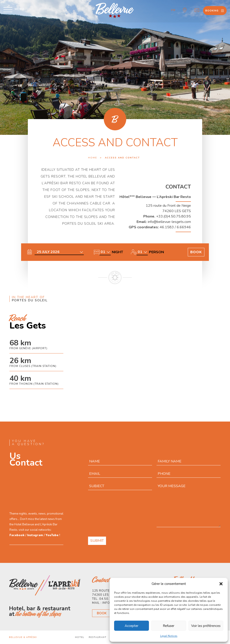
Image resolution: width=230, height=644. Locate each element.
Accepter (132, 626)
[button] (221, 584)
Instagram (35, 535)
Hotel (80, 637)
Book (102, 613)
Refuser (169, 626)
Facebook (17, 535)
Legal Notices (169, 636)
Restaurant (98, 637)
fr (173, 10)
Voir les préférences (206, 626)
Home (93, 158)
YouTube (52, 535)
